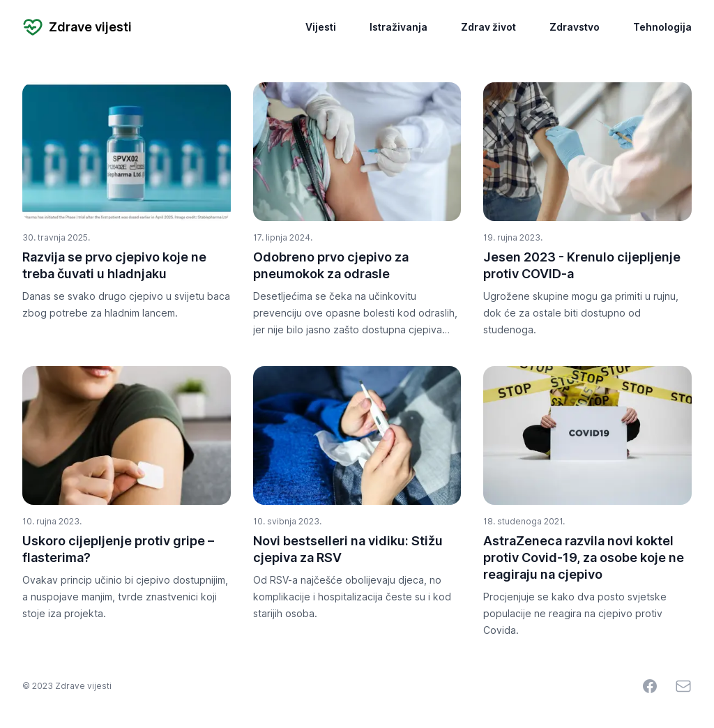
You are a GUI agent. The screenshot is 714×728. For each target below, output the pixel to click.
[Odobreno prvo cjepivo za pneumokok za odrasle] (357, 152)
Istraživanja (398, 27)
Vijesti (321, 27)
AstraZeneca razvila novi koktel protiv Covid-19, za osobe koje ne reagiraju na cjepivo (584, 558)
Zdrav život (488, 27)
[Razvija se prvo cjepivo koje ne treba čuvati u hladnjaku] (127, 152)
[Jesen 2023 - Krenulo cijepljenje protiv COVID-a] (587, 152)
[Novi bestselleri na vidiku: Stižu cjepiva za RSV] (357, 435)
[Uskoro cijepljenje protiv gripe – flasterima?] (127, 435)
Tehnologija (662, 27)
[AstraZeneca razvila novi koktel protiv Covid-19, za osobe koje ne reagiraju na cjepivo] (587, 435)
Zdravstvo (575, 27)
